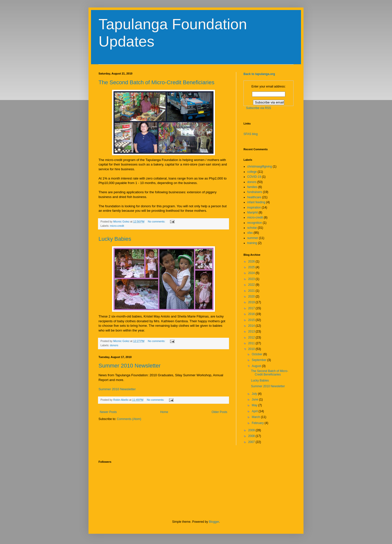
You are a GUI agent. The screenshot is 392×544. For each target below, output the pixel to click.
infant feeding (256, 202)
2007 (252, 442)
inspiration (254, 207)
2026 (252, 261)
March (256, 417)
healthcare (254, 197)
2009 (252, 430)
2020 (252, 296)
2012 (252, 337)
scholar (252, 228)
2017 (252, 308)
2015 (252, 320)
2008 (252, 436)
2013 (252, 331)
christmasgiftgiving (260, 166)
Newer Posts (108, 412)
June (255, 399)
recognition (255, 223)
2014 (252, 326)
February (258, 423)
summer (253, 238)
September (259, 360)
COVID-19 (254, 177)
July (255, 394)
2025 (252, 267)
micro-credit (117, 226)
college (252, 172)
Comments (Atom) (129, 419)
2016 (252, 314)
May (255, 405)
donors (114, 345)
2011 (252, 343)
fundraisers (255, 192)
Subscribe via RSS (258, 108)
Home (164, 412)
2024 (252, 273)
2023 (252, 279)
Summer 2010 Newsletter (129, 366)
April (255, 411)
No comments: (157, 221)
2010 (252, 349)
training (252, 243)
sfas (250, 233)
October (257, 354)
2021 (252, 291)
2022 (252, 285)
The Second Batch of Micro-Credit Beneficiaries (156, 82)
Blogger (214, 522)
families (252, 187)
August (257, 366)
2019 (252, 302)
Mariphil (252, 212)
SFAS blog (251, 134)
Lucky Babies (115, 239)
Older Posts (219, 412)
